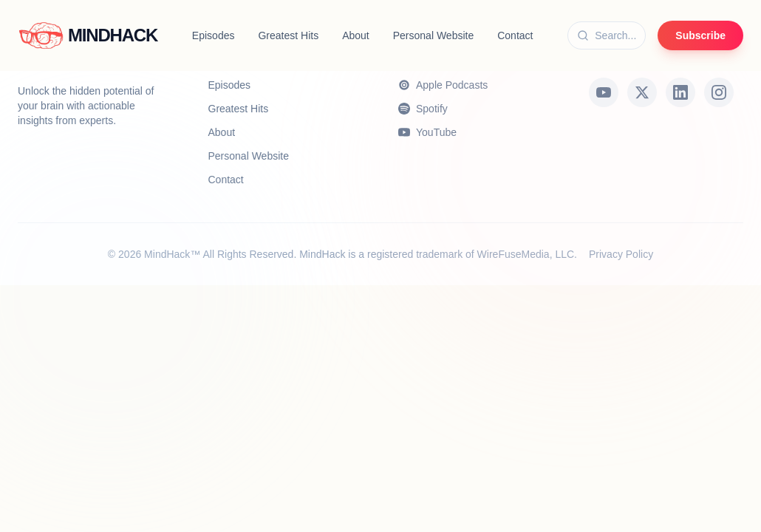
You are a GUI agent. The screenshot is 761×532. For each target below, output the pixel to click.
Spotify (423, 109)
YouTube (427, 132)
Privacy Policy (621, 254)
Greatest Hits (288, 35)
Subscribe (700, 35)
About (356, 35)
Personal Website (433, 35)
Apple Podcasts (443, 85)
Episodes (214, 35)
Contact (515, 35)
